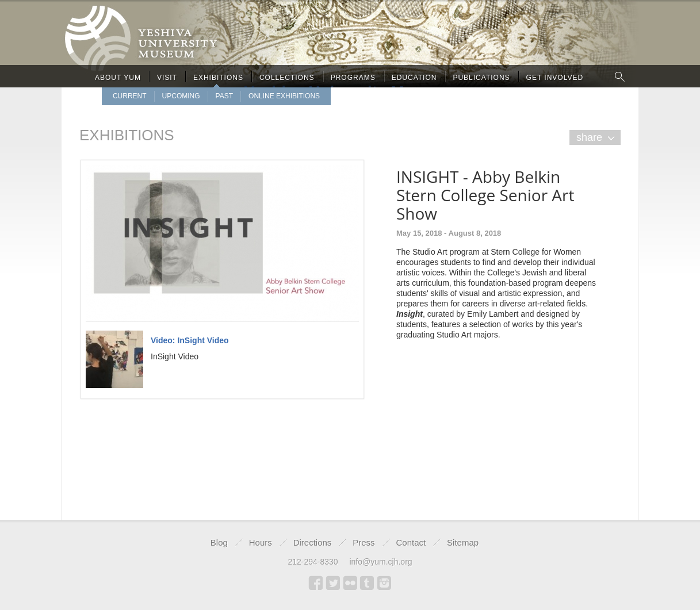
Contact (411, 542)
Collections (287, 78)
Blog (219, 542)
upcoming (181, 96)
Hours (261, 542)
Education (414, 78)
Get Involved (555, 78)
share (589, 137)
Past (224, 96)
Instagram (384, 583)
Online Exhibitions (284, 96)
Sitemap (463, 542)
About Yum (118, 78)
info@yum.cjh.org (380, 562)
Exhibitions (218, 78)
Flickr (350, 583)
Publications (481, 78)
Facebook (316, 583)
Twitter (333, 583)
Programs (353, 78)
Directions (313, 542)
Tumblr (367, 583)
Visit (167, 78)
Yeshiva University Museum (350, 85)
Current (130, 96)
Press (364, 542)
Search (620, 76)
